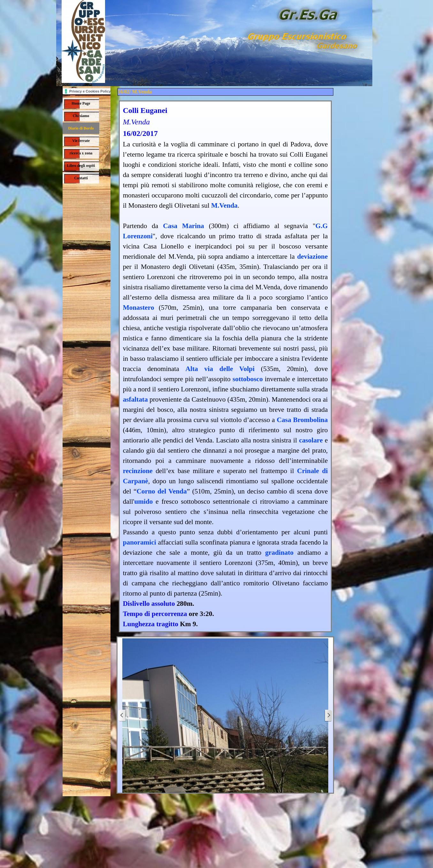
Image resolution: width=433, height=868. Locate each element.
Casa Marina (183, 226)
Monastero (139, 308)
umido (143, 501)
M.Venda (224, 205)
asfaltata (135, 399)
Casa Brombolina (302, 420)
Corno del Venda (162, 491)
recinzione (138, 471)
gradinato (279, 553)
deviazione (312, 256)
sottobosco (248, 379)
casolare (311, 440)
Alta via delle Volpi (220, 369)
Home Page (81, 103)
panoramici (140, 542)
